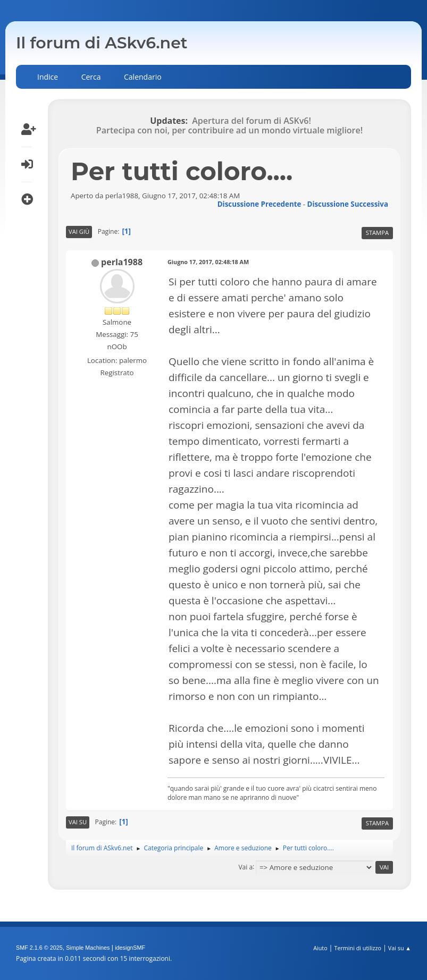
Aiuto (320, 948)
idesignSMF (130, 948)
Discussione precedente (259, 204)
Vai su (78, 822)
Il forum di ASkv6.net (102, 43)
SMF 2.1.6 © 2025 (39, 948)
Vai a (245, 867)
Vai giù (79, 231)
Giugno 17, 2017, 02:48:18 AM (208, 262)
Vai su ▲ (400, 948)
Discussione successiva (348, 204)
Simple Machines (88, 948)
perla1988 (122, 262)
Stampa (377, 233)
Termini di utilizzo (358, 948)
